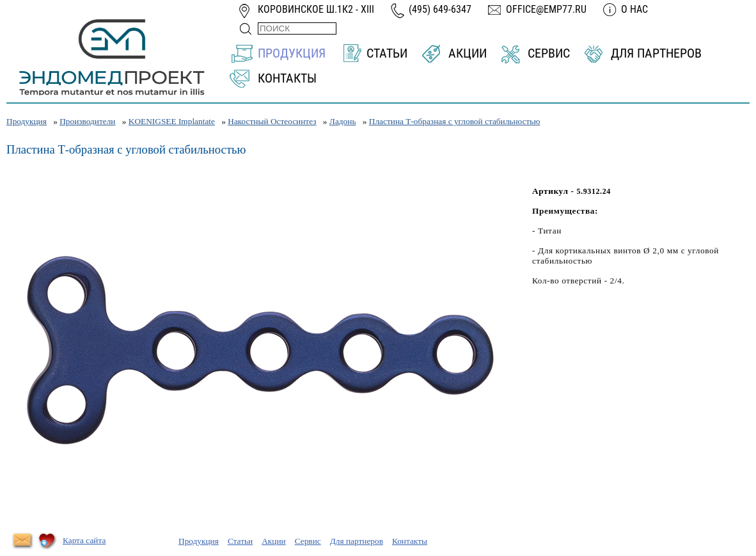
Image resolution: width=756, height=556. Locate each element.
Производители (87, 121)
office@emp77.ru (546, 9)
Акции (468, 53)
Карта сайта (84, 540)
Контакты (287, 78)
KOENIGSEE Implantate (172, 121)
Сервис (549, 53)
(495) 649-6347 (440, 9)
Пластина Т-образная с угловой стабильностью (455, 121)
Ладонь (343, 121)
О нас (634, 9)
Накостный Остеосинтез (272, 121)
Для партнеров (656, 53)
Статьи (387, 53)
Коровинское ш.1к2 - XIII (316, 9)
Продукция (292, 53)
